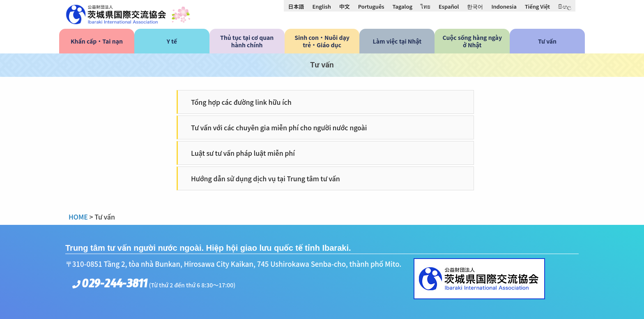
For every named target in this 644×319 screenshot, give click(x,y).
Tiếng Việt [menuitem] (537, 6)
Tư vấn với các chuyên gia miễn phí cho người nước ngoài (279, 127)
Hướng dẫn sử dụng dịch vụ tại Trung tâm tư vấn (266, 178)
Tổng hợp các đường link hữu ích (241, 102)
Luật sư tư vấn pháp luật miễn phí (243, 153)
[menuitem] (296, 6)
